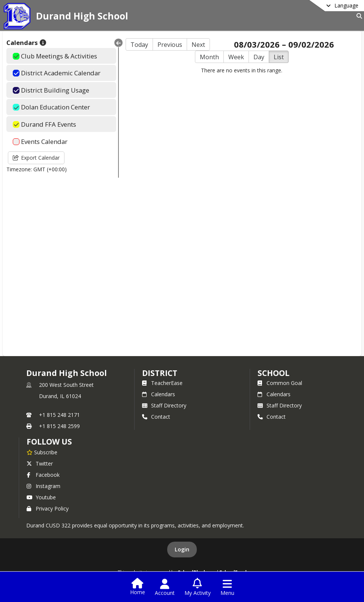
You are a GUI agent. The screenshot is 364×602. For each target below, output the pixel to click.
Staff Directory (164, 405)
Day (259, 57)
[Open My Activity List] (198, 587)
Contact (156, 417)
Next (198, 45)
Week (236, 57)
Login (182, 549)
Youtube (41, 497)
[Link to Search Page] (358, 16)
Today (139, 45)
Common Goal (280, 383)
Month (209, 57)
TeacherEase (162, 383)
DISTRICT (160, 373)
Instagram (43, 486)
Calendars (159, 394)
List (279, 57)
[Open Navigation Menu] (227, 587)
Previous (170, 45)
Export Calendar (36, 158)
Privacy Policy (48, 508)
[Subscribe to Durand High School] (42, 452)
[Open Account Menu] (165, 587)
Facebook (43, 475)
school (273, 373)
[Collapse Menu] (118, 43)
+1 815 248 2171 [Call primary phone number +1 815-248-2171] (59, 415)
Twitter (40, 463)
